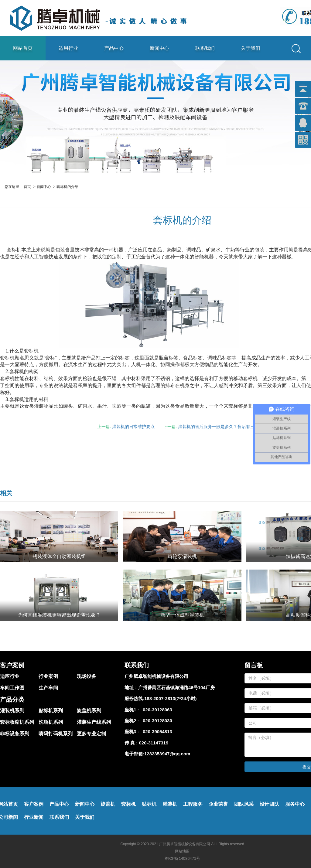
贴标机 (149, 804)
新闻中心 (159, 48)
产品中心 (114, 48)
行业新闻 (34, 817)
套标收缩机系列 (17, 722)
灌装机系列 (12, 711)
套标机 (128, 804)
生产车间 (48, 688)
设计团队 (269, 804)
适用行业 (68, 48)
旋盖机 (108, 804)
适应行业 (10, 676)
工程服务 (193, 804)
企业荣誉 (218, 804)
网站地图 (182, 851)
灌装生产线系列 (94, 722)
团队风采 (244, 804)
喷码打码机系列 (56, 734)
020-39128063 (156, 710)
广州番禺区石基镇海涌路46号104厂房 (176, 688)
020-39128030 (156, 721)
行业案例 (48, 676)
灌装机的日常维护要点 (133, 427)
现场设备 (87, 676)
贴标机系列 (51, 711)
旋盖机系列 (89, 711)
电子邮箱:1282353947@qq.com (157, 754)
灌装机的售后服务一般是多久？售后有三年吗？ (223, 427)
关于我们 (251, 48)
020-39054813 (156, 732)
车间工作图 (12, 688)
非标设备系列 (15, 734)
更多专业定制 (91, 734)
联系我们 (205, 48)
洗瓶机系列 (51, 722)
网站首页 (23, 48)
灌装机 (170, 804)
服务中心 (295, 804)
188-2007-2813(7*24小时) (171, 698)
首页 (27, 187)
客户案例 (34, 804)
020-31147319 (154, 743)
